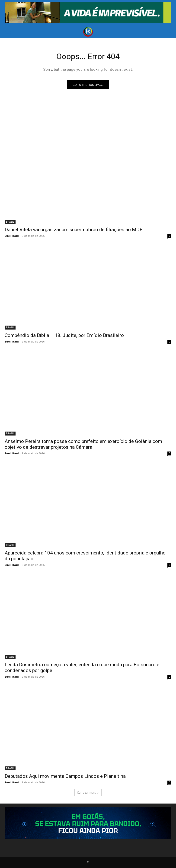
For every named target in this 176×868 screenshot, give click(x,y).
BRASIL (10, 222)
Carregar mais (88, 793)
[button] (8, 32)
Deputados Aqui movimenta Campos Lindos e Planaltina (65, 776)
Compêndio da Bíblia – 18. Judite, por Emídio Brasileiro (64, 335)
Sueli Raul (12, 236)
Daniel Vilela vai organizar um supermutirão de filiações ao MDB (74, 230)
